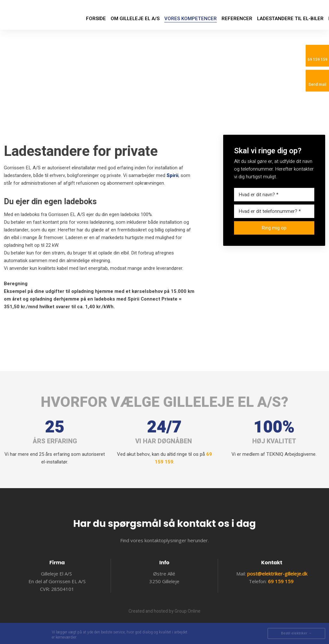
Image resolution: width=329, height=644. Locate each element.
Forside (96, 19)
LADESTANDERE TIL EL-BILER (290, 19)
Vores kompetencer (191, 19)
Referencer (237, 19)
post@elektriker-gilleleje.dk (277, 574)
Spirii (172, 175)
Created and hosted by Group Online (164, 611)
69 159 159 (281, 581)
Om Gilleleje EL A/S (135, 19)
